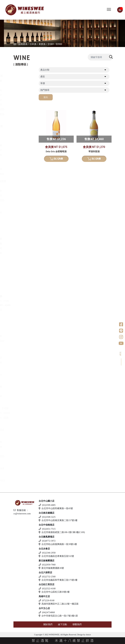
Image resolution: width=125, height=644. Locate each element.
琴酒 (19, 382)
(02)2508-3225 (47, 517)
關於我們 (48, 624)
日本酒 (33, 44)
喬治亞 (23, 105)
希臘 (22, 131)
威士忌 (21, 220)
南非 (22, 164)
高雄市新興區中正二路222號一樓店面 (59, 604)
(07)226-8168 (47, 600)
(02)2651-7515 (47, 529)
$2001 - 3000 (26, 418)
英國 (22, 353)
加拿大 (23, 375)
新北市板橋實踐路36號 (51, 568)
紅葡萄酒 (22, 76)
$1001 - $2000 (55, 44)
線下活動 (62, 624)
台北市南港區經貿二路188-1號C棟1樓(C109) (62, 532)
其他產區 (24, 114)
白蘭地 (21, 322)
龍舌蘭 (21, 270)
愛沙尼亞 (24, 456)
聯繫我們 (77, 624)
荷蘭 (22, 258)
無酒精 (21, 476)
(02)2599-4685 (47, 505)
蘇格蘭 (23, 244)
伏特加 (21, 425)
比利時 (23, 248)
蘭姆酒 (21, 403)
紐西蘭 (23, 81)
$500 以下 (25, 480)
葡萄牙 (23, 100)
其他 (22, 315)
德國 (22, 141)
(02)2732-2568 (47, 577)
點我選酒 (23, 44)
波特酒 (21, 207)
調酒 (19, 463)
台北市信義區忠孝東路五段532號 (56, 556)
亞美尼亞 (24, 109)
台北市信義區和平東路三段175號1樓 (58, 580)
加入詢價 (56, 211)
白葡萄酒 (22, 126)
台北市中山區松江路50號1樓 (54, 592)
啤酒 (19, 437)
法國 (22, 86)
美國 (22, 119)
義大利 (23, 90)
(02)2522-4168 (47, 588)
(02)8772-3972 (47, 541)
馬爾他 (23, 447)
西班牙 (23, 95)
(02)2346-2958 (47, 553)
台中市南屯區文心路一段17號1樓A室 (58, 616)
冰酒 (19, 370)
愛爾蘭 (23, 239)
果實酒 (42, 44)
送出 (46, 97)
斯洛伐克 (24, 468)
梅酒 (22, 292)
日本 (22, 234)
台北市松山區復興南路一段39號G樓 (58, 544)
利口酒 (21, 348)
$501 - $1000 (27, 301)
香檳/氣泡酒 (24, 181)
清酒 (22, 287)
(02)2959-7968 (47, 565)
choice (88, 635)
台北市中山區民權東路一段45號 (56, 508)
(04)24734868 (47, 612)
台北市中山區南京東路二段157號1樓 (58, 520)
